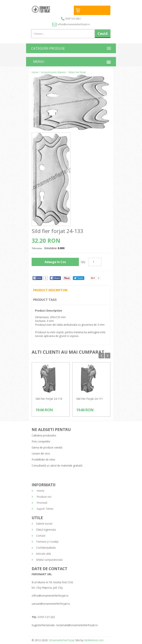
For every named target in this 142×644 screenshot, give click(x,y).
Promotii (39, 503)
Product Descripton (50, 290)
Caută (103, 33)
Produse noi (41, 497)
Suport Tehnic (43, 509)
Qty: (83, 262)
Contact (39, 536)
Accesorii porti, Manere (53, 72)
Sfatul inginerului (44, 530)
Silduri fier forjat (77, 72)
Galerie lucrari (42, 524)
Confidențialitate (44, 548)
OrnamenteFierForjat (61, 640)
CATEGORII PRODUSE (48, 48)
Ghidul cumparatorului (47, 560)
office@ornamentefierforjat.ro (71, 24)
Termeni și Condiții (45, 542)
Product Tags (45, 300)
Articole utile (41, 554)
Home (35, 72)
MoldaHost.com (94, 640)
